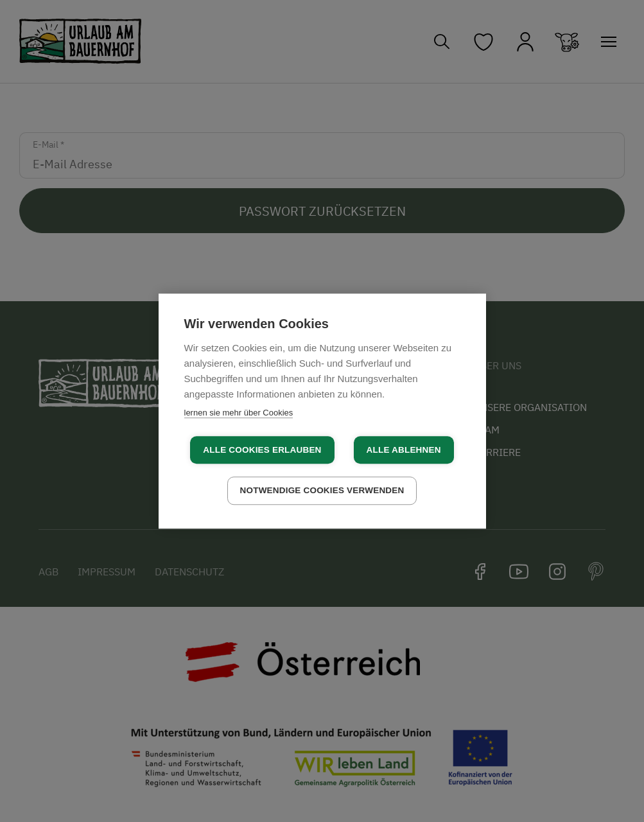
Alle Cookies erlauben (262, 450)
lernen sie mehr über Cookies (239, 413)
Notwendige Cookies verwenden (322, 490)
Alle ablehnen (404, 450)
